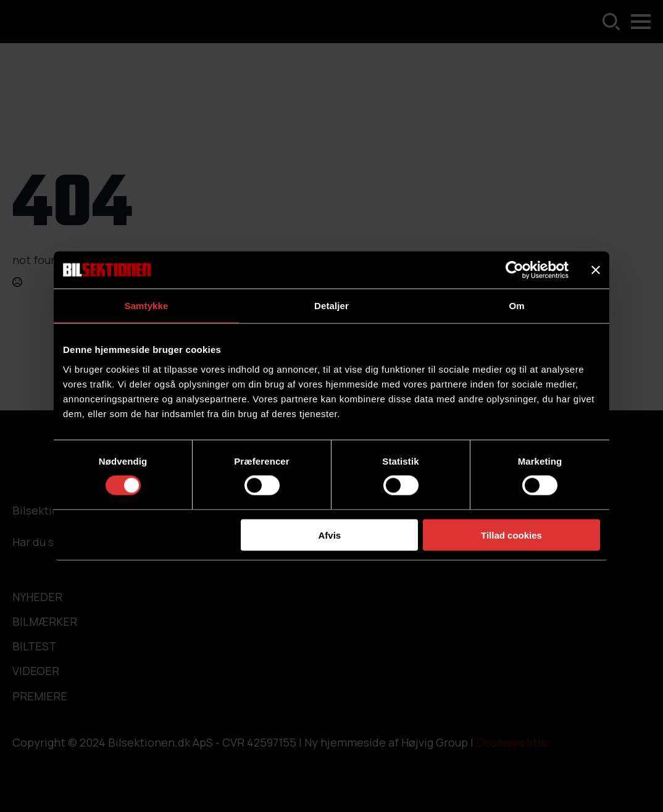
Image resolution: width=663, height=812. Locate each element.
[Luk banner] (596, 270)
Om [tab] (516, 306)
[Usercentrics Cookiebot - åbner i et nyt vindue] (515, 270)
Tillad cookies (511, 535)
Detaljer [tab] (331, 306)
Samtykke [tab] (147, 306)
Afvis (330, 535)
